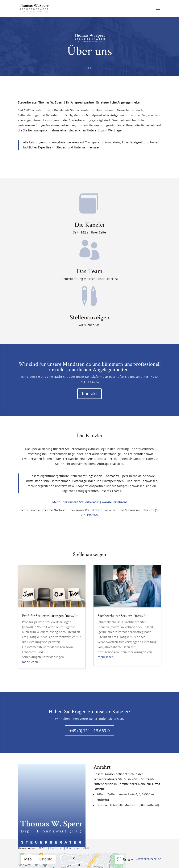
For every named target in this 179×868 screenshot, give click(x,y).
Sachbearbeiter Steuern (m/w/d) (122, 616)
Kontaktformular (97, 510)
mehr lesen (30, 662)
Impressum (57, 848)
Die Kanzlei (89, 224)
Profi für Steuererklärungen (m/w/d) (50, 616)
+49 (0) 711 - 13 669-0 (89, 731)
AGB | (87, 848)
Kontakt (89, 394)
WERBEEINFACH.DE (150, 859)
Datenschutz (73, 848)
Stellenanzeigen (90, 317)
